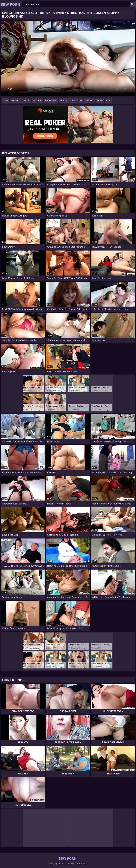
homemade (51, 100)
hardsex (89, 100)
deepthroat (77, 100)
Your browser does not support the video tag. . (68, 59)
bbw (6, 100)
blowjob (26, 100)
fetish (100, 100)
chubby (64, 100)
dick (108, 100)
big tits (15, 100)
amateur (37, 100)
